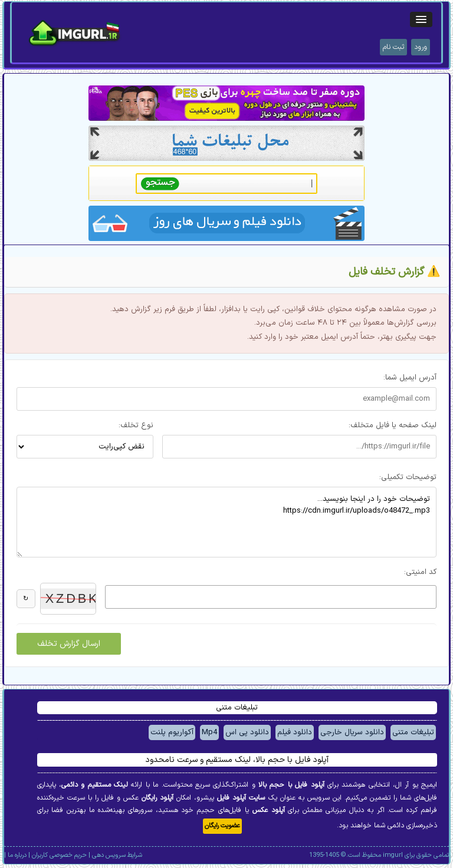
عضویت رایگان (222, 826)
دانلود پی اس (247, 732)
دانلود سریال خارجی (352, 732)
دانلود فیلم (295, 732)
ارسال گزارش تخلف (69, 644)
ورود (421, 47)
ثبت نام (393, 47)
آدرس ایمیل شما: (410, 378)
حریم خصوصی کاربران (59, 855)
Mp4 (209, 732)
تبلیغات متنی (413, 732)
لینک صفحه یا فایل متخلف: (393, 425)
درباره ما (17, 855)
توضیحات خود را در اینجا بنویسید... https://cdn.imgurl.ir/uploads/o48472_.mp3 (226, 522)
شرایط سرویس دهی (117, 855)
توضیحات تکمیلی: (408, 477)
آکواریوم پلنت (172, 732)
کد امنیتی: (420, 572)
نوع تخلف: (136, 425)
